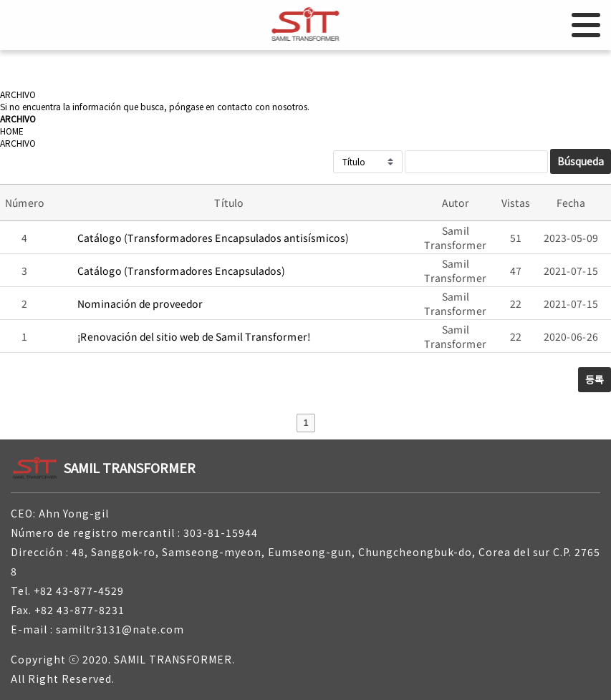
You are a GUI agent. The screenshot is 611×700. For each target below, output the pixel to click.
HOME (12, 131)
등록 (595, 379)
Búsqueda (581, 161)
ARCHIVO (18, 143)
